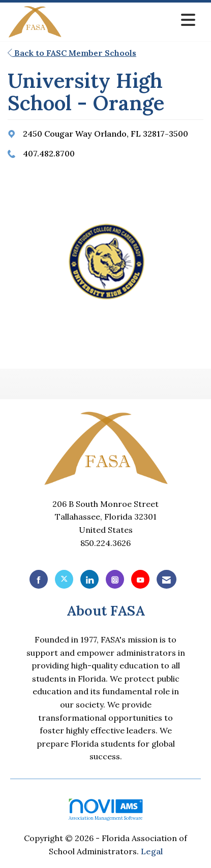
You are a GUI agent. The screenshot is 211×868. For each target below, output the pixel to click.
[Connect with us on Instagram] (115, 579)
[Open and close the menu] (131, 20)
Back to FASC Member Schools (72, 53)
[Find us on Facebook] (39, 579)
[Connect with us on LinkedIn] (89, 579)
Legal (152, 851)
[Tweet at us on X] (64, 579)
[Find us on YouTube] (140, 579)
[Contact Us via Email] (167, 579)
